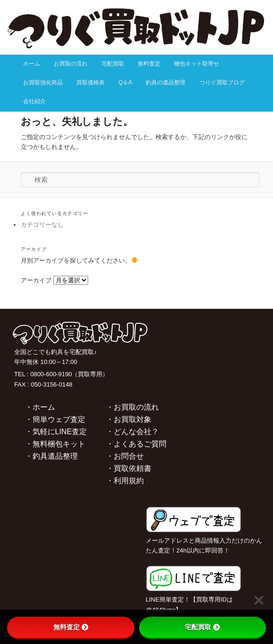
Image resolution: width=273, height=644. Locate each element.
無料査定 (149, 64)
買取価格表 (91, 83)
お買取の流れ (71, 64)
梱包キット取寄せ (197, 64)
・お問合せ (125, 456)
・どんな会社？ (132, 432)
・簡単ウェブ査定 (55, 419)
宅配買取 (113, 64)
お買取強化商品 (43, 83)
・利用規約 (125, 481)
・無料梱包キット (55, 444)
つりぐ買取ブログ (222, 83)
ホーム (32, 64)
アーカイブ (36, 280)
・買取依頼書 (129, 468)
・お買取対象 (129, 419)
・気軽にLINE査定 (56, 432)
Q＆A (125, 83)
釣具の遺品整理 (165, 83)
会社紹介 (34, 101)
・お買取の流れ (132, 407)
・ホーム (40, 407)
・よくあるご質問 (136, 444)
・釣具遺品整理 (51, 456)
